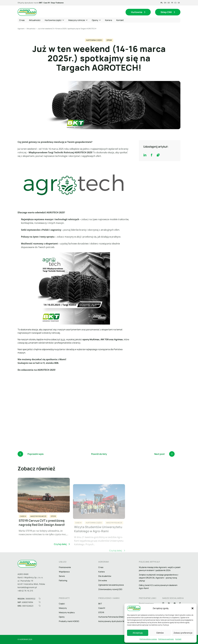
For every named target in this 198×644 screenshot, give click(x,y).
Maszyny (63, 608)
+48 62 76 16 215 (25, 591)
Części (62, 604)
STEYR (53, 528)
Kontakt (178, 639)
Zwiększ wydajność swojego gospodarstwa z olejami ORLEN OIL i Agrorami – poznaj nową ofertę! (159, 578)
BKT (41, 3)
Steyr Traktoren (57, 3)
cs (175, 3)
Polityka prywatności (166, 639)
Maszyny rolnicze (38, 528)
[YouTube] (175, 603)
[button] (193, 608)
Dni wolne (103, 580)
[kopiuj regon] (40, 598)
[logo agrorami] (27, 12)
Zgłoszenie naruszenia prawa (111, 585)
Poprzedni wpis (31, 454)
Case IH (47, 3)
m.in (63, 339)
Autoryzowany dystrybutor (115, 621)
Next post (164, 454)
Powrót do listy (99, 454)
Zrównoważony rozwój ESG (110, 589)
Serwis (62, 576)
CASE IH (23, 528)
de (169, 3)
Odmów (160, 633)
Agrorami (21, 29)
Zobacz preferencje (183, 633)
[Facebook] (180, 603)
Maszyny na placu (67, 612)
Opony (109, 40)
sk (179, 3)
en (165, 3)
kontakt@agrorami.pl (27, 587)
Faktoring (63, 580)
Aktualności (31, 29)
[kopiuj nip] (40, 602)
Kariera (101, 572)
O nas (101, 567)
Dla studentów (105, 576)
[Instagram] (163, 603)
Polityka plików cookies (148, 639)
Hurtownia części (94, 40)
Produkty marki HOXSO (69, 621)
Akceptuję (138, 633)
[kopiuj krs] (40, 606)
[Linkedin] (169, 603)
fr (172, 3)
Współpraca (64, 572)
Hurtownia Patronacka (112, 617)
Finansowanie (65, 567)
